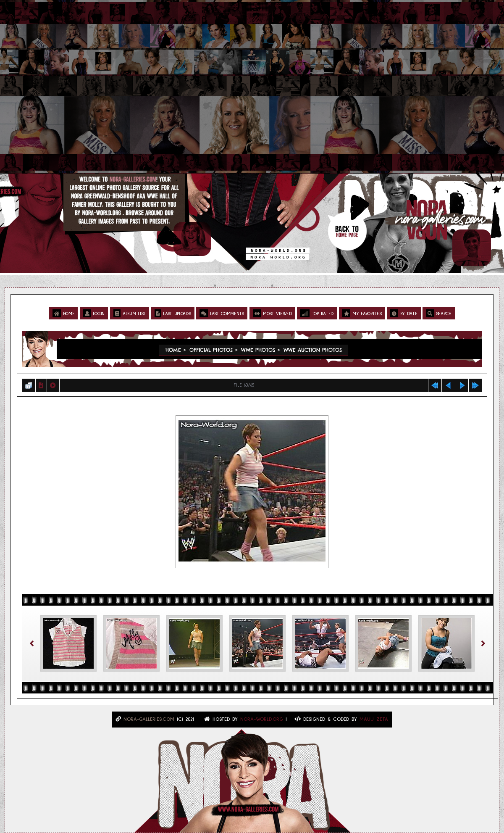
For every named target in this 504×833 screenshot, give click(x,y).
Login (94, 313)
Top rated (317, 313)
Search (439, 313)
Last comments (222, 313)
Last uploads (173, 313)
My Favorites (362, 313)
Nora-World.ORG (262, 719)
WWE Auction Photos (313, 350)
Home (63, 313)
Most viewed (272, 313)
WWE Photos (258, 350)
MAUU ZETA (374, 719)
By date (404, 313)
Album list (130, 313)
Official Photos (211, 350)
